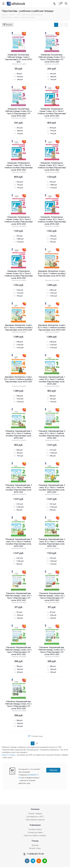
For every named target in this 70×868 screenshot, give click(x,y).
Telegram (33, 861)
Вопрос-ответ (35, 848)
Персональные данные (35, 820)
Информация (35, 825)
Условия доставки (35, 832)
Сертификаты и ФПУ (35, 817)
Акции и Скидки (9, 755)
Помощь (35, 841)
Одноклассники (39, 861)
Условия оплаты (35, 829)
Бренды (35, 845)
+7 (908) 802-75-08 (35, 854)
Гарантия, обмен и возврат (35, 835)
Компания (35, 809)
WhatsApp (45, 861)
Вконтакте (27, 861)
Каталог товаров (35, 814)
